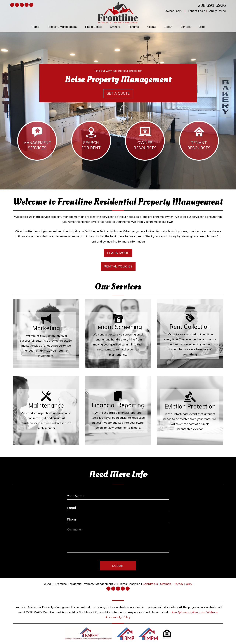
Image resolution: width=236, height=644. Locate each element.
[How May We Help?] (118, 540)
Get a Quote (118, 93)
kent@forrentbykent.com (189, 612)
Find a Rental (93, 27)
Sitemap (166, 584)
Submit (118, 566)
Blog (202, 27)
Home (35, 27)
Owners (115, 27)
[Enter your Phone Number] (118, 518)
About (168, 27)
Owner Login (173, 11)
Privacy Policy (183, 584)
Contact (186, 27)
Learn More (118, 253)
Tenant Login (196, 11)
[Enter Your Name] (118, 495)
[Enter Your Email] (118, 506)
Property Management (62, 27)
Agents (152, 27)
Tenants (133, 27)
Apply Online (217, 11)
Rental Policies (118, 266)
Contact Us (150, 584)
